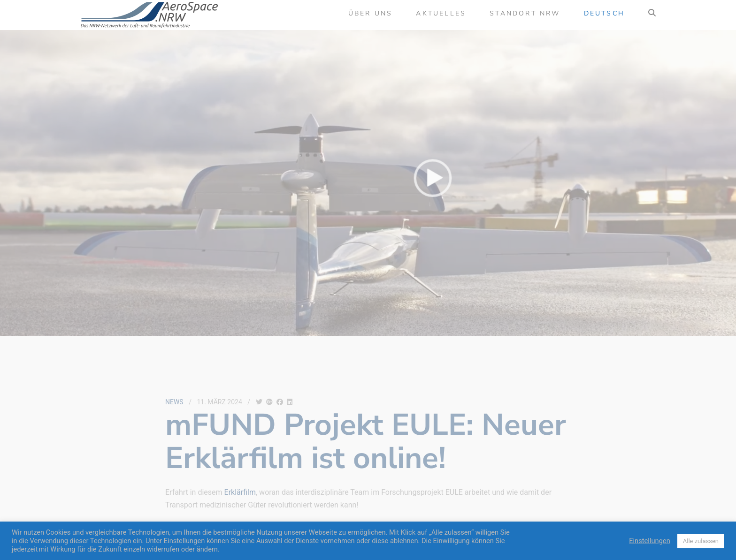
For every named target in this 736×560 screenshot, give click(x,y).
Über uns (371, 13)
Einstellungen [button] (650, 541)
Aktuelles (441, 13)
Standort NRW (525, 13)
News (174, 402)
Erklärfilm (240, 492)
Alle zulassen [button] (701, 541)
